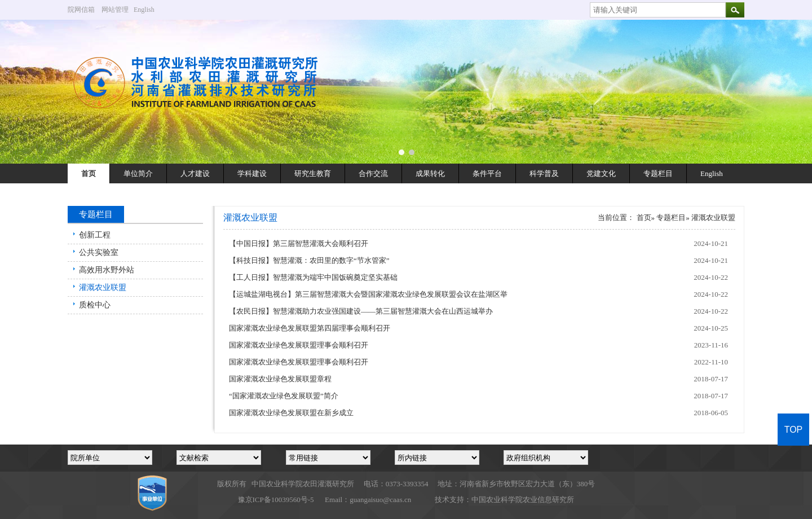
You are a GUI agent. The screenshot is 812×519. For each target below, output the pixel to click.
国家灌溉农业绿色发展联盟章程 (280, 379)
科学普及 (544, 173)
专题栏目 (658, 173)
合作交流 (373, 173)
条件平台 (487, 173)
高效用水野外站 (107, 270)
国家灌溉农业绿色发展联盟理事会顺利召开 (299, 345)
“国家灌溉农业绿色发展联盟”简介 (284, 396)
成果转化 (430, 173)
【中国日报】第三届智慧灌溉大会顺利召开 (299, 243)
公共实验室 (99, 252)
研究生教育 (313, 173)
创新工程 (95, 235)
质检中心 (95, 305)
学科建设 (252, 173)
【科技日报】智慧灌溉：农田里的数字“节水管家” (309, 260)
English (148, 10)
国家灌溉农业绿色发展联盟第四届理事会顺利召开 (310, 328)
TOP (794, 430)
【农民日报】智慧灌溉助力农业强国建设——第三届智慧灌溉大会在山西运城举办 (361, 311)
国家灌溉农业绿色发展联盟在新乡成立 (291, 413)
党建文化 (601, 173)
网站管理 (115, 10)
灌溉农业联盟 (103, 287)
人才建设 (195, 173)
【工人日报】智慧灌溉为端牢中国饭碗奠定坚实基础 (313, 277)
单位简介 (138, 173)
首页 (89, 173)
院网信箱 (81, 10)
